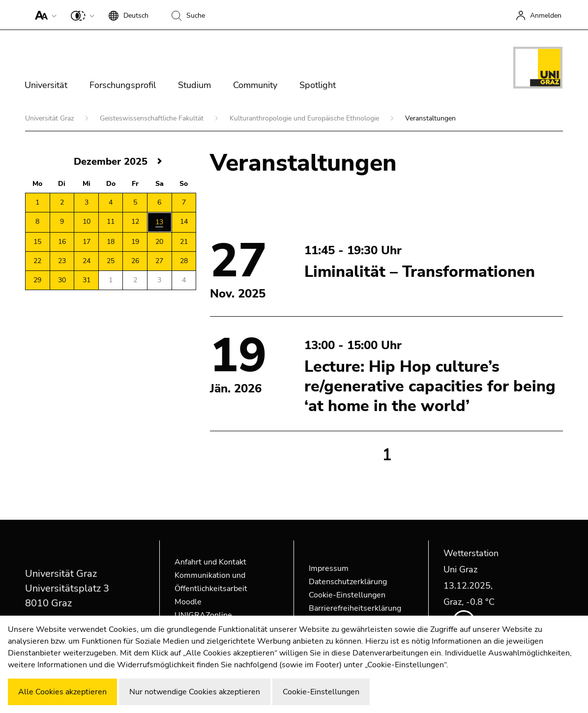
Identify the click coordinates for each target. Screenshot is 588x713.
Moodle (188, 602)
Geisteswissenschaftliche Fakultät (153, 118)
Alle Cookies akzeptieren (62, 692)
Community (255, 85)
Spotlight (318, 85)
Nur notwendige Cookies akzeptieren (195, 692)
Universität (46, 85)
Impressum (329, 568)
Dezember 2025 (111, 162)
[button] (44, 15)
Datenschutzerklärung (348, 582)
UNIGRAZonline (203, 615)
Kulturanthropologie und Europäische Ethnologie (305, 118)
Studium (194, 85)
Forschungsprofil (123, 85)
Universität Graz (50, 118)
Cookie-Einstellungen (347, 595)
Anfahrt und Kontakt (210, 562)
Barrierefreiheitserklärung (355, 608)
